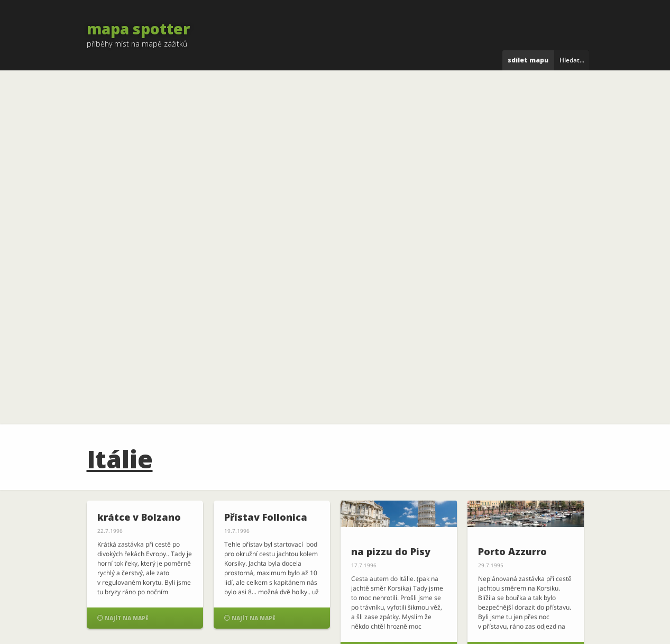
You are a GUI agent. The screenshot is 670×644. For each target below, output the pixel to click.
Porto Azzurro (512, 551)
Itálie (120, 459)
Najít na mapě (123, 618)
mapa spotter (138, 29)
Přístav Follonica (266, 517)
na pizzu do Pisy (391, 551)
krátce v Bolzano (139, 517)
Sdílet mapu (528, 60)
